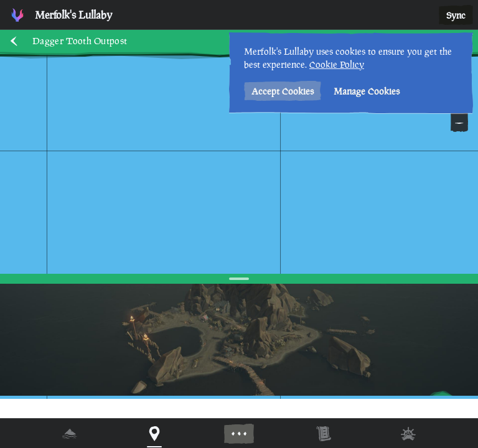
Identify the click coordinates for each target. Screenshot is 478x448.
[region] (239, 224)
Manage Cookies (367, 91)
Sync (456, 15)
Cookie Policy (337, 64)
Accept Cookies (283, 91)
